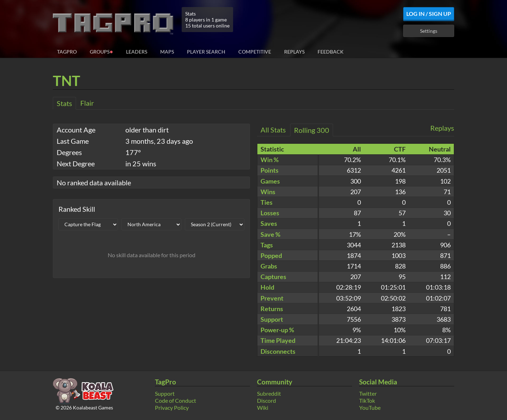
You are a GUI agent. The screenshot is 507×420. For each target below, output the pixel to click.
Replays (294, 52)
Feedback (331, 52)
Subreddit (269, 393)
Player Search (206, 52)
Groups (101, 51)
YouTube (370, 407)
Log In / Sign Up (429, 14)
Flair (87, 103)
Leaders (137, 52)
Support (165, 393)
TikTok (367, 400)
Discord (267, 400)
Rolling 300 (312, 130)
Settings (429, 31)
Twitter (368, 393)
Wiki (263, 407)
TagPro (67, 52)
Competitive (255, 52)
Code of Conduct (176, 400)
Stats (64, 103)
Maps (167, 52)
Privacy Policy (172, 407)
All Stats (273, 130)
